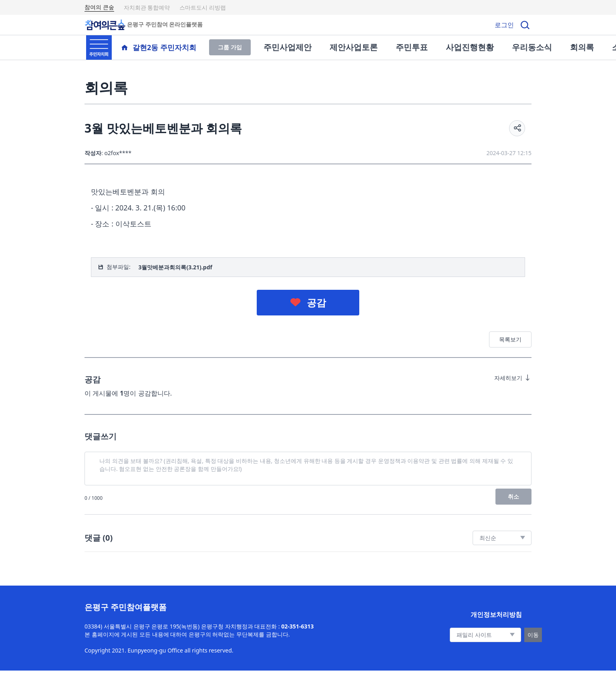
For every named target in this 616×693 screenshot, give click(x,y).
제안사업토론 (354, 47)
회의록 (582, 47)
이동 (533, 635)
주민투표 (412, 47)
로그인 (504, 25)
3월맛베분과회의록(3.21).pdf (175, 267)
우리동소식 (532, 47)
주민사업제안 (288, 47)
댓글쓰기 (101, 436)
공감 (316, 302)
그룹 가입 (230, 47)
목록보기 (510, 339)
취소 (513, 496)
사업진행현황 (470, 47)
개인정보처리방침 (496, 614)
